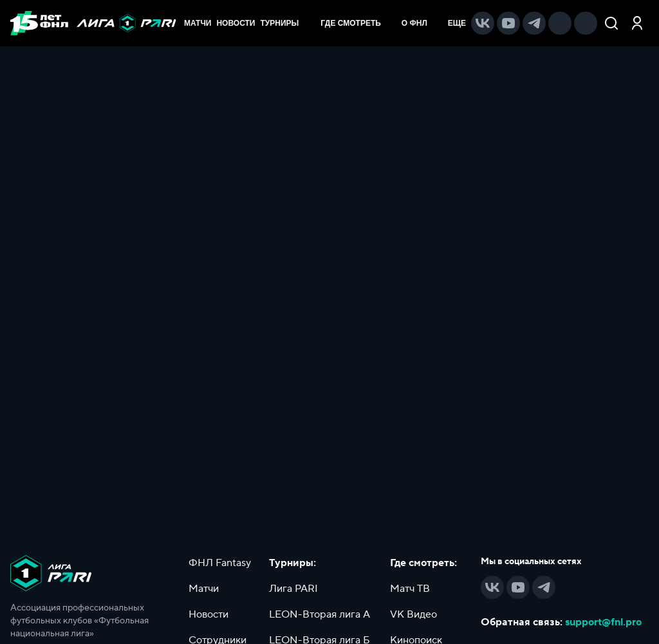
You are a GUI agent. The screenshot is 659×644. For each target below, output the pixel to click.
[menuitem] (357, 23)
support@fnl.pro (603, 622)
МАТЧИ (198, 23)
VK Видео (413, 614)
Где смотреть (357, 23)
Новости (209, 614)
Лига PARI (293, 589)
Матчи (204, 589)
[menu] (390, 23)
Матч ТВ (410, 589)
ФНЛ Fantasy (220, 563)
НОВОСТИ (236, 23)
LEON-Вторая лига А (320, 614)
